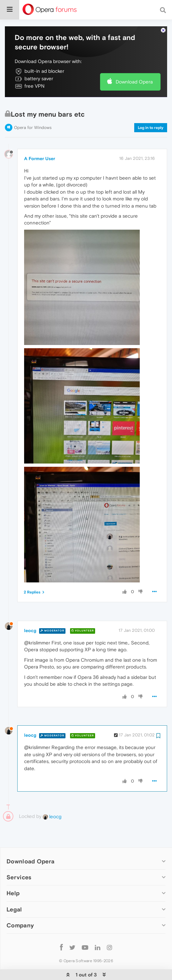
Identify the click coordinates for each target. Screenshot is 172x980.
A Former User (40, 139)
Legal (14, 890)
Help (13, 873)
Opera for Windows (33, 108)
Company (20, 905)
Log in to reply (151, 108)
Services (19, 857)
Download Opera (134, 62)
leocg (30, 611)
